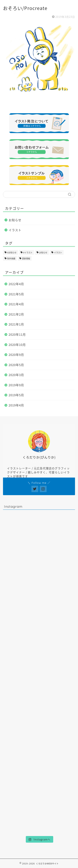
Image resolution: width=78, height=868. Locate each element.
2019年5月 (16, 395)
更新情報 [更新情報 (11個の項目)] (26, 258)
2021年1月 (16, 324)
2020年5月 (16, 365)
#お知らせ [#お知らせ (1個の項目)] (12, 252)
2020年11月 (17, 334)
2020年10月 (17, 345)
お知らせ (15, 220)
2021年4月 (16, 304)
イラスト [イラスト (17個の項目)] (58, 252)
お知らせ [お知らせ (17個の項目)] (43, 252)
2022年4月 (16, 284)
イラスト (15, 230)
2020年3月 (16, 375)
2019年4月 (16, 405)
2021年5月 (16, 294)
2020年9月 (16, 355)
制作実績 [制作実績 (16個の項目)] (11, 258)
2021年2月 (16, 314)
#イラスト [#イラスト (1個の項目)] (28, 252)
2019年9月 (16, 385)
